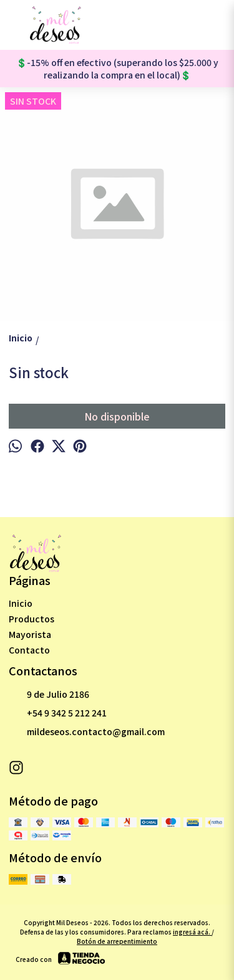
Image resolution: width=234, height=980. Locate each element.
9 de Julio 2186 (49, 695)
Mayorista (30, 634)
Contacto (29, 650)
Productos (32, 619)
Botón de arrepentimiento (117, 941)
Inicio (21, 603)
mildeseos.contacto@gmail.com (87, 732)
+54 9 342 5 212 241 (58, 713)
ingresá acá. (192, 932)
